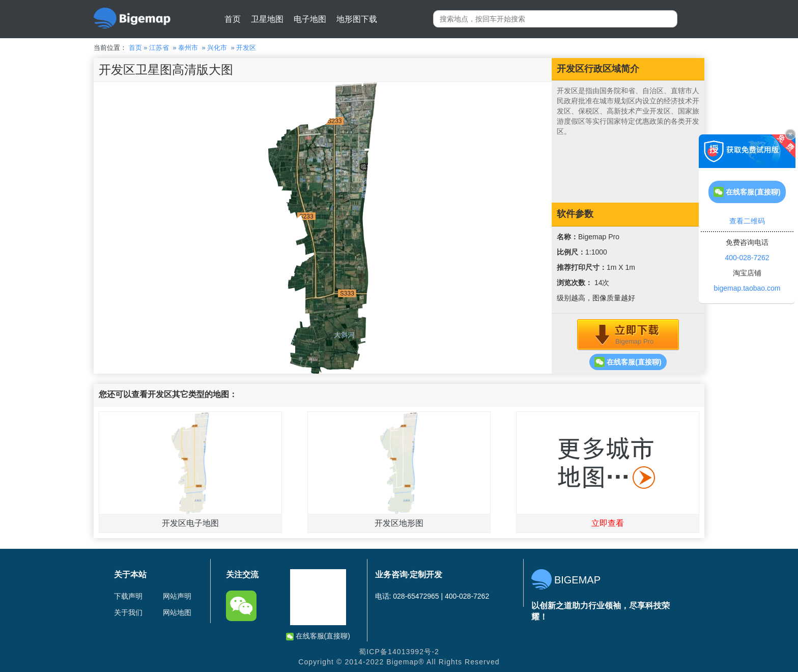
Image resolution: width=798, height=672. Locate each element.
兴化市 (217, 48)
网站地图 (177, 612)
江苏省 (159, 48)
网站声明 (177, 596)
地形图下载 (357, 19)
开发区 (246, 48)
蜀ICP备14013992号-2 (399, 652)
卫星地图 (267, 19)
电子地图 (310, 19)
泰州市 (188, 48)
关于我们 (128, 612)
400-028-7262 (747, 258)
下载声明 (128, 596)
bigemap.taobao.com (747, 288)
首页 (233, 19)
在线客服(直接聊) (628, 362)
